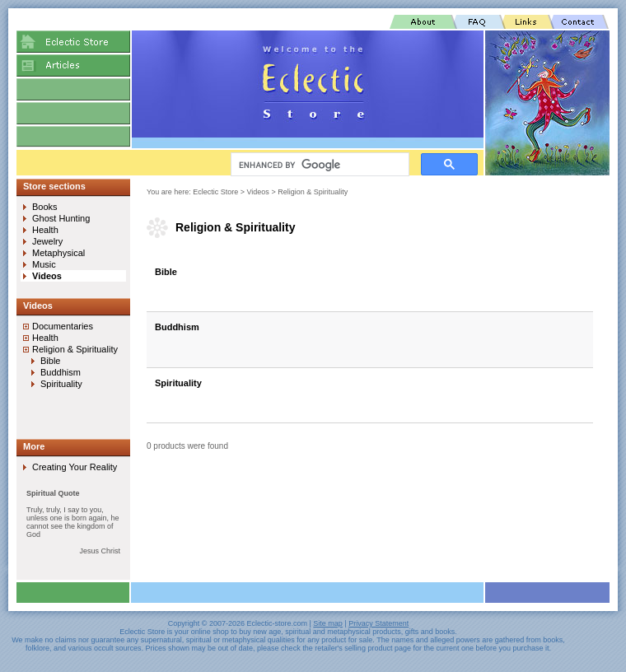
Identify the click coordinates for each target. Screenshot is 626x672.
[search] (318, 165)
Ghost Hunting (61, 218)
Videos (258, 192)
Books (45, 207)
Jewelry (47, 241)
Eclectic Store (215, 192)
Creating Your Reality (75, 467)
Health (45, 230)
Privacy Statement (378, 623)
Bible (166, 272)
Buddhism (177, 327)
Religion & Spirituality (313, 192)
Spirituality (178, 383)
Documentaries (63, 326)
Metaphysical (58, 253)
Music (44, 264)
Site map (328, 623)
